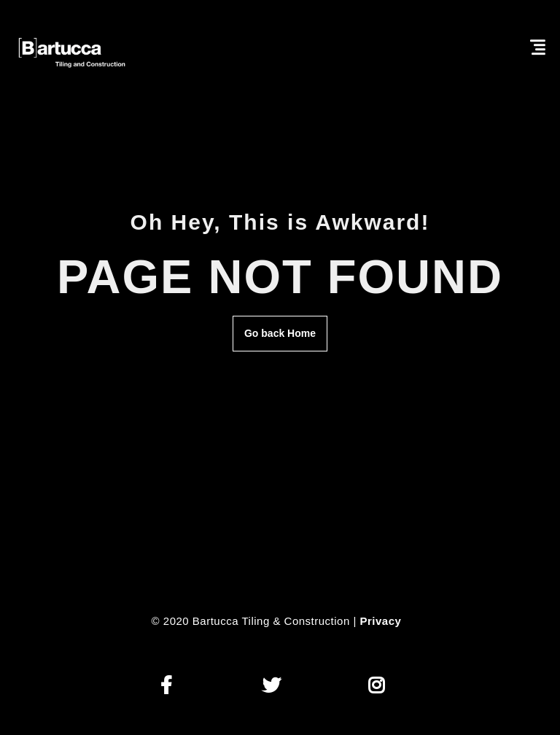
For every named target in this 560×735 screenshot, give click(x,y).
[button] (166, 686)
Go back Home (280, 333)
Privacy (381, 621)
